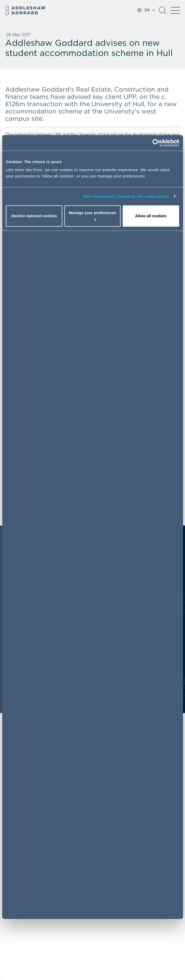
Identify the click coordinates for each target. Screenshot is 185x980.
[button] (163, 12)
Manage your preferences (93, 216)
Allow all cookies (151, 216)
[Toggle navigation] (175, 10)
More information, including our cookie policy (126, 196)
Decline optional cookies (34, 216)
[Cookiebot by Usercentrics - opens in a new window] (156, 143)
